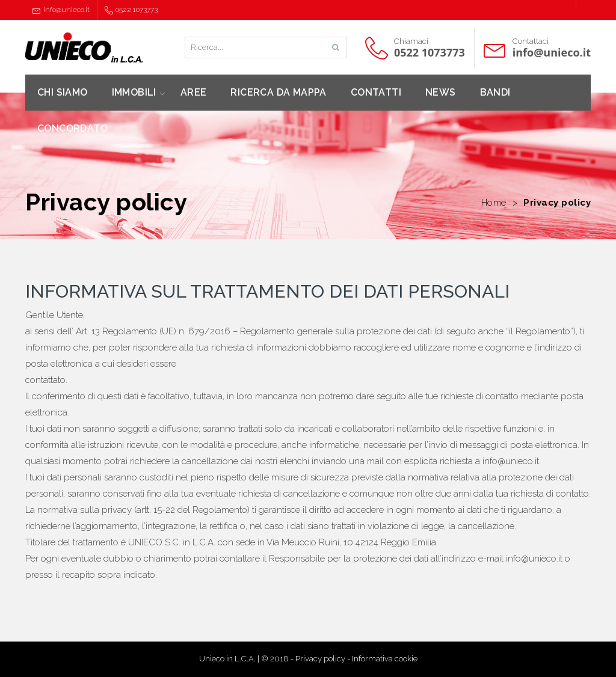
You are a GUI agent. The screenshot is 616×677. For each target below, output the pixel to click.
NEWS (441, 92)
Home (494, 203)
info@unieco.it (61, 10)
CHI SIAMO (63, 92)
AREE (194, 92)
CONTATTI (376, 92)
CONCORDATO (72, 128)
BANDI (495, 92)
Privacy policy (320, 659)
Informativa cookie (385, 659)
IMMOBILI (134, 92)
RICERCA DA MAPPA (278, 92)
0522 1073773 (131, 10)
